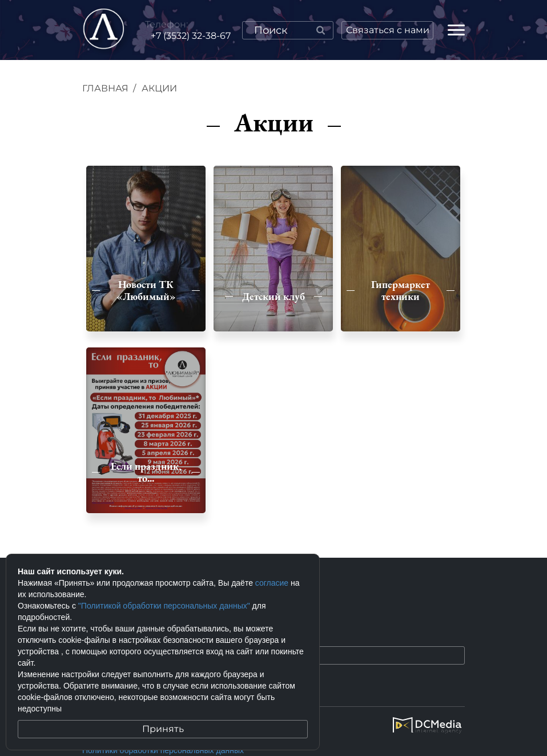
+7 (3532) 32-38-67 (191, 36)
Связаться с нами (388, 30)
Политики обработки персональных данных (163, 750)
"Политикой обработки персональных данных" (164, 606)
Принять (163, 729)
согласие (272, 583)
